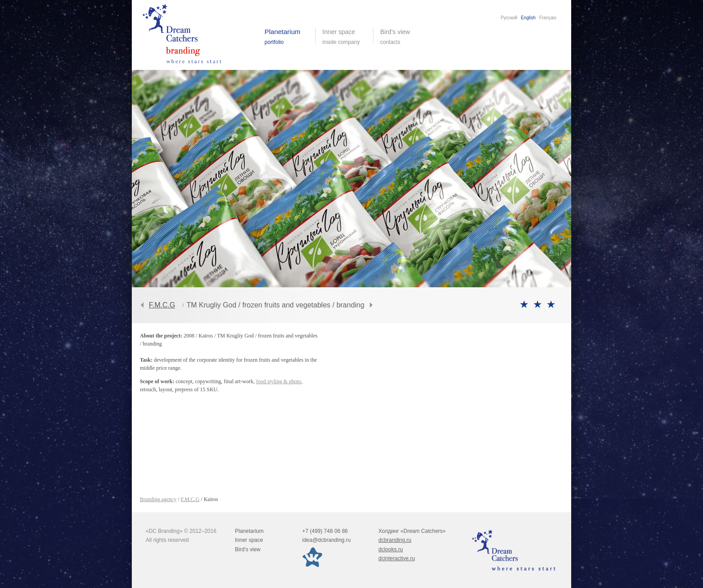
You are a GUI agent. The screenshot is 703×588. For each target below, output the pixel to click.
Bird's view (402, 37)
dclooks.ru (391, 549)
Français (548, 18)
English (528, 18)
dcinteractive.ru (397, 558)
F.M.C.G (162, 305)
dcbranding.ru (395, 540)
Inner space (249, 540)
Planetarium (249, 531)
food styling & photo (278, 381)
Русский (509, 18)
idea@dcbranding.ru (326, 540)
